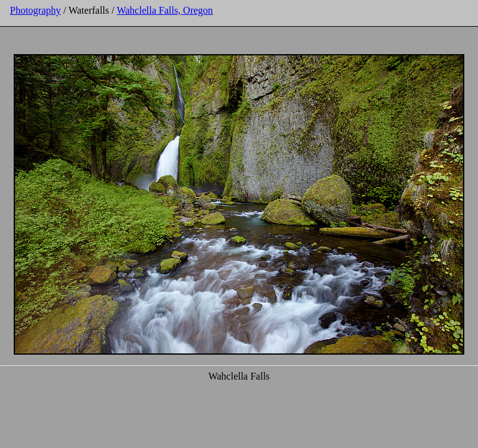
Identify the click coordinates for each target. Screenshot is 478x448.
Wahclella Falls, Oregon (165, 10)
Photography (35, 10)
